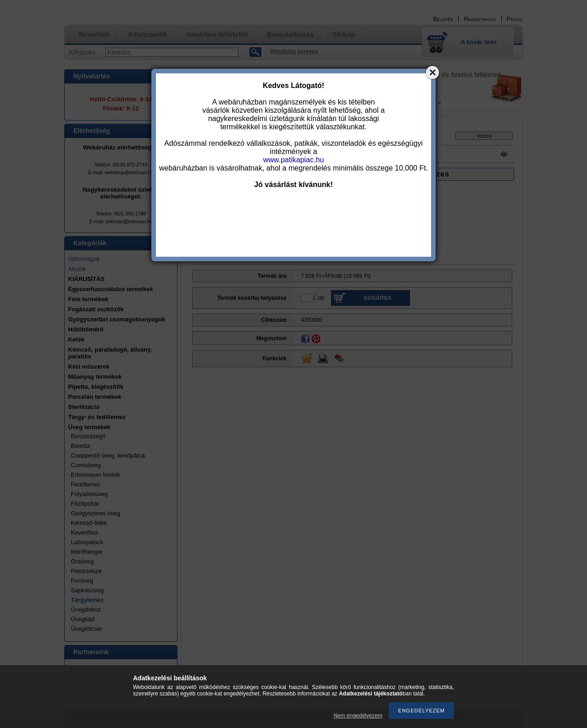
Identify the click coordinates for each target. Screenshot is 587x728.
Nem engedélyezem (358, 716)
